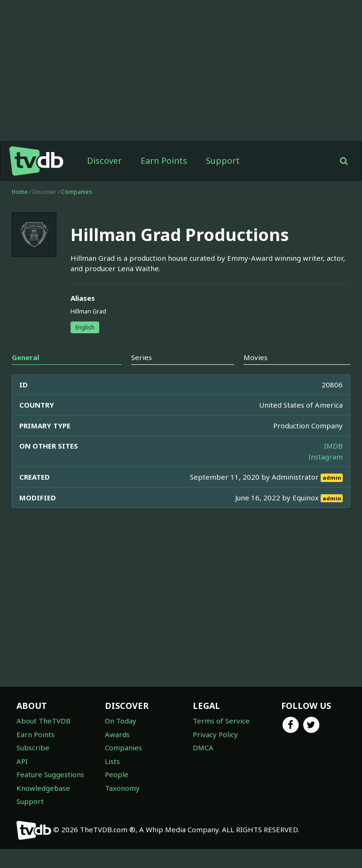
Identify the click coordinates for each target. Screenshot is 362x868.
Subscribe (33, 747)
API (22, 761)
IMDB (333, 446)
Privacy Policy (215, 734)
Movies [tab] (256, 357)
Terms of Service (221, 721)
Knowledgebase (43, 788)
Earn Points (164, 161)
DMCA (203, 747)
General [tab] (25, 357)
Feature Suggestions (50, 774)
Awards (117, 734)
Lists (112, 761)
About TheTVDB (43, 721)
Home (20, 192)
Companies (77, 192)
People (117, 774)
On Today (121, 721)
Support (223, 161)
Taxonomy (122, 788)
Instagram (326, 457)
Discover (104, 161)
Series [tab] (142, 357)
